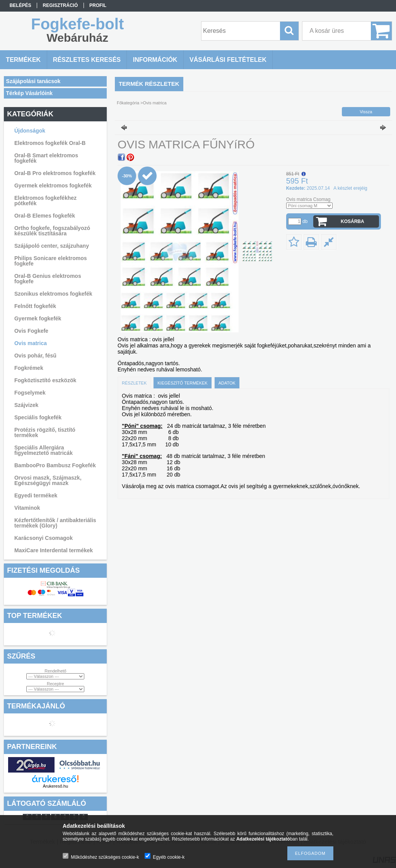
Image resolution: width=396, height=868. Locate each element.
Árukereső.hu (55, 786)
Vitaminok (27, 508)
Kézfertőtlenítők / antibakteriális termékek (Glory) (55, 523)
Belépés (20, 5)
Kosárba (352, 221)
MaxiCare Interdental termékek (54, 550)
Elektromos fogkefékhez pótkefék (45, 201)
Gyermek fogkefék (38, 318)
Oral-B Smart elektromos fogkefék (46, 158)
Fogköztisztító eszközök (45, 380)
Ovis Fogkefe (31, 331)
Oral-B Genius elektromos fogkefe (48, 279)
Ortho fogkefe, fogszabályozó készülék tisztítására (52, 231)
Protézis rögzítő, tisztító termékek (45, 432)
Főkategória (128, 103)
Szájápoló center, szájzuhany (52, 246)
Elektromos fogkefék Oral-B (50, 143)
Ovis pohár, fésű (35, 356)
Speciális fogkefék (38, 417)
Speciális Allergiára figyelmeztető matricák (44, 450)
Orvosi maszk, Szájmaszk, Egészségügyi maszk (48, 480)
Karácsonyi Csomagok (44, 538)
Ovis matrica (31, 343)
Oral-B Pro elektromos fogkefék (55, 173)
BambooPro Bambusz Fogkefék (55, 465)
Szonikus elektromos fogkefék (53, 294)
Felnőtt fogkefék (35, 306)
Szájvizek (26, 405)
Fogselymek (30, 393)
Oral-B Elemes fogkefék (45, 216)
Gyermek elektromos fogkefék (53, 186)
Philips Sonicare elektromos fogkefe (51, 261)
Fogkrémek (29, 368)
